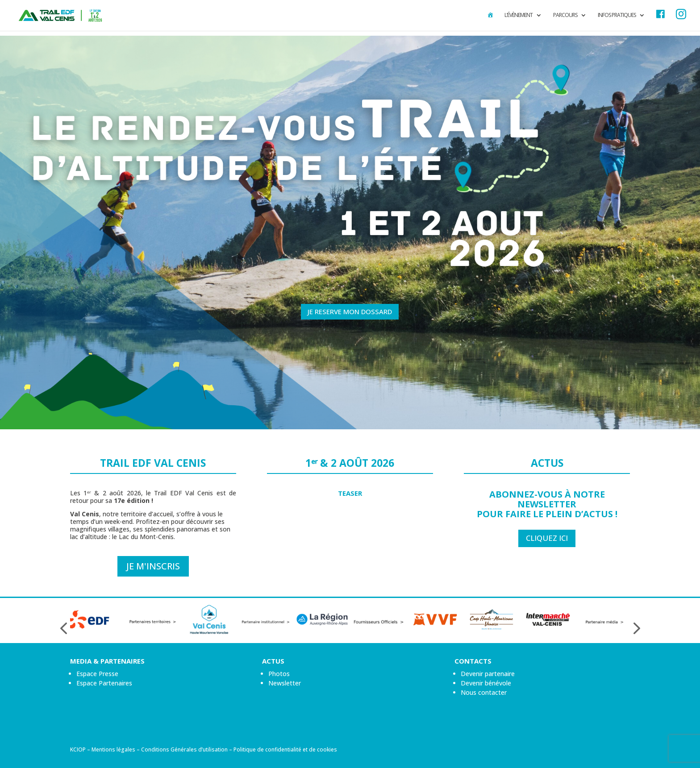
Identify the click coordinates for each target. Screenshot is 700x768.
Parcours (565, 15)
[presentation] (63, 629)
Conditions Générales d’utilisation (184, 749)
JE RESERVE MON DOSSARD (350, 311)
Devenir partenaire (488, 674)
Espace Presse (97, 674)
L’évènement (519, 15)
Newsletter (285, 683)
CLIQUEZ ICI (547, 538)
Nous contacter (484, 692)
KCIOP (78, 749)
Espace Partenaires (104, 683)
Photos (279, 674)
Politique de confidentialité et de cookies (285, 749)
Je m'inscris (153, 566)
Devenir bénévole (486, 683)
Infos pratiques (617, 15)
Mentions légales (113, 749)
